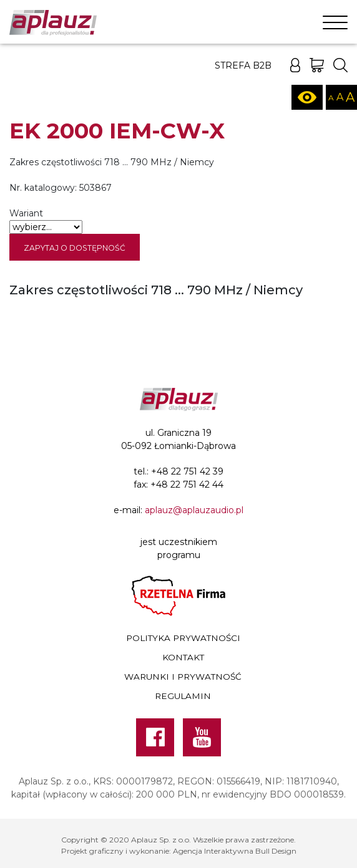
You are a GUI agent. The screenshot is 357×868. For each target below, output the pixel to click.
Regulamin (183, 696)
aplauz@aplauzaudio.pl (194, 510)
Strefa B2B (243, 65)
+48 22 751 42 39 (187, 471)
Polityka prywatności (183, 638)
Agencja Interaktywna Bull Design (235, 851)
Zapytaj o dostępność (75, 248)
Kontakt (183, 657)
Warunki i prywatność (183, 677)
